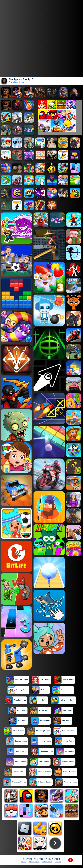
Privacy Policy (34, 862)
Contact (58, 862)
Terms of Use (47, 862)
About (24, 862)
